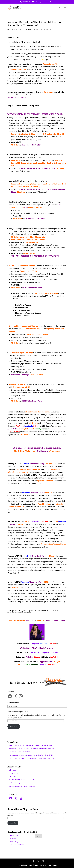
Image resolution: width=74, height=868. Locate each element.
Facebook (28, 426)
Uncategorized (37, 29)
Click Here (15, 145)
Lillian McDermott (15, 29)
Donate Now (13, 773)
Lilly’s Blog (12, 770)
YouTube (20, 426)
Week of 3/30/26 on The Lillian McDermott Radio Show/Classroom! (32, 749)
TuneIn (52, 429)
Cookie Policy (13, 842)
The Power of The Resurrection (19, 752)
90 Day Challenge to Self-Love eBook (21, 780)
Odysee (36, 426)
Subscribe (14, 726)
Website (29, 657)
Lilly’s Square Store (15, 776)
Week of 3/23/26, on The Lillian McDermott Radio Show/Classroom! (32, 758)
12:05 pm (37, 464)
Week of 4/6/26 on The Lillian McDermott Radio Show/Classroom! (31, 745)
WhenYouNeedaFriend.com (43, 648)
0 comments (48, 29)
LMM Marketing (14, 783)
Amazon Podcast (32, 662)
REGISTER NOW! (30, 253)
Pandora (45, 429)
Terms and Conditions (16, 845)
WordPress (53, 865)
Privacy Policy (13, 835)
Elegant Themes (32, 865)
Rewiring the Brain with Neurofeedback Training (32, 134)
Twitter (52, 521)
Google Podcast (27, 429)
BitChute (47, 426)
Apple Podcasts (14, 429)
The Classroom (49, 92)
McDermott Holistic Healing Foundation (22, 786)
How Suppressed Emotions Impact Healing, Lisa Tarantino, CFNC (31, 755)
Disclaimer (12, 838)
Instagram (44, 652)
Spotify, (27, 664)
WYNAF (27, 521)
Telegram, (36, 521)
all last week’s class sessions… (38, 412)
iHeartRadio (52, 664)
